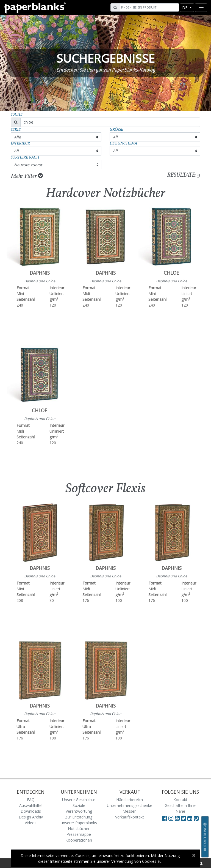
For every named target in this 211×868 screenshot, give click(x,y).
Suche (17, 115)
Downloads (31, 811)
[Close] (194, 855)
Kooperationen (79, 840)
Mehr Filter (27, 176)
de (185, 8)
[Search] (149, 7)
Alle (17, 137)
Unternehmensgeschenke (130, 805)
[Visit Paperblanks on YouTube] (178, 818)
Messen (130, 811)
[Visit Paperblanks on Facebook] (165, 818)
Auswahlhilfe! (31, 805)
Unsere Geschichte (79, 800)
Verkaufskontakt (130, 817)
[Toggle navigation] (201, 8)
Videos (31, 823)
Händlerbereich (130, 800)
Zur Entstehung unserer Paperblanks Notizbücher (79, 823)
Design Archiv (31, 817)
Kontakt (180, 800)
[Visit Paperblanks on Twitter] (184, 818)
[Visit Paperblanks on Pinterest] (196, 818)
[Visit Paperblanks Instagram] (171, 818)
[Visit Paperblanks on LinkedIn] (191, 818)
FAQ (31, 800)
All (115, 137)
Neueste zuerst (28, 165)
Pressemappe (79, 834)
